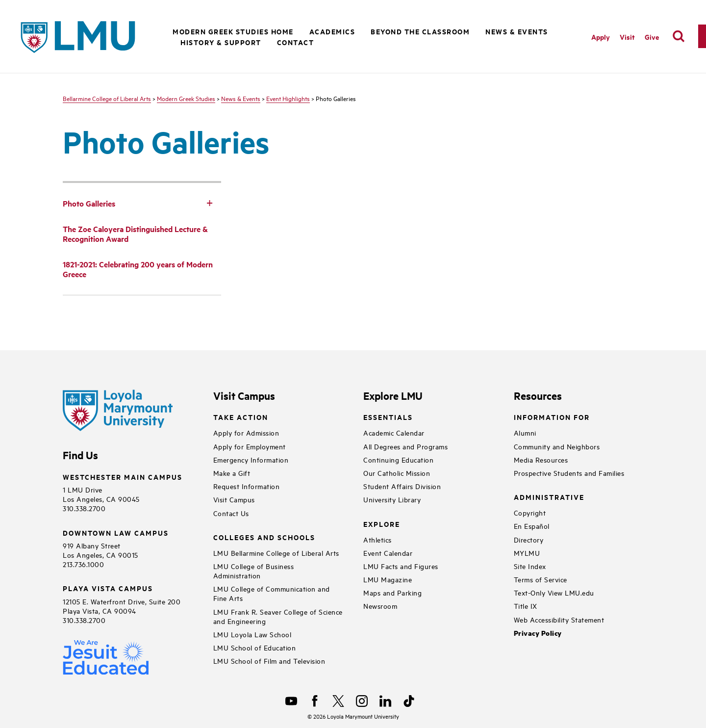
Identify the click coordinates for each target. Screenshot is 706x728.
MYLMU (527, 553)
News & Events (241, 98)
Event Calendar (388, 553)
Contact (296, 42)
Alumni (525, 432)
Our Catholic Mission (397, 473)
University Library (392, 499)
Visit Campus (234, 499)
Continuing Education (398, 459)
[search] (679, 36)
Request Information (247, 486)
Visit (627, 37)
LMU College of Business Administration (254, 571)
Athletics (378, 539)
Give (652, 37)
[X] (338, 701)
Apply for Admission (246, 432)
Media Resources (541, 459)
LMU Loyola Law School (252, 634)
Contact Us (231, 513)
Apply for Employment (250, 446)
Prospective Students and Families (569, 473)
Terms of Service (541, 579)
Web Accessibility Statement (559, 619)
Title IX (526, 606)
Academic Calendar (394, 432)
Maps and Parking (392, 592)
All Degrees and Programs (405, 446)
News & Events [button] (517, 31)
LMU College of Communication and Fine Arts (272, 593)
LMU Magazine (388, 579)
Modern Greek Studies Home (233, 31)
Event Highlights (288, 98)
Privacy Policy (538, 633)
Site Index (530, 566)
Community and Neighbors (557, 446)
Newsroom (380, 606)
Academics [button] (332, 31)
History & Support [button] (221, 42)
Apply (601, 37)
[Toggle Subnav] (209, 203)
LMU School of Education (255, 647)
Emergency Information (251, 459)
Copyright (530, 512)
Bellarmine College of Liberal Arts (107, 98)
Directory (529, 539)
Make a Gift (232, 473)
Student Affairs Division (402, 486)
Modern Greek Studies (186, 98)
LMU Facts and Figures (401, 566)
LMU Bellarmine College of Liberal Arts (276, 553)
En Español (532, 526)
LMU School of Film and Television (269, 661)
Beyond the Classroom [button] (420, 31)
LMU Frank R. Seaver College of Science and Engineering (278, 616)
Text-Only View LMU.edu (554, 592)
